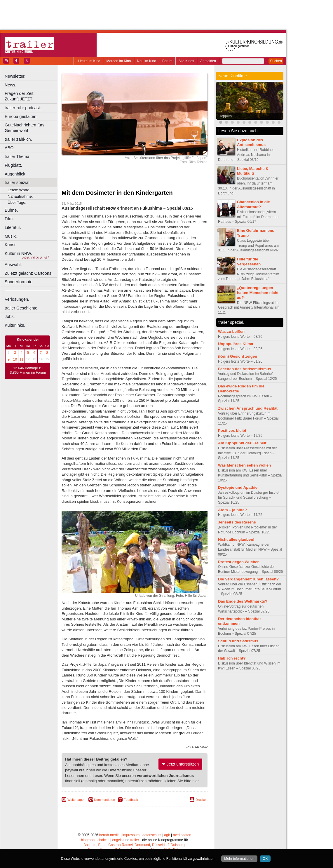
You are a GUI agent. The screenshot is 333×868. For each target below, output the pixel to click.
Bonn (102, 845)
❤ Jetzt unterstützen (180, 764)
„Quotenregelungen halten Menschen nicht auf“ (258, 293)
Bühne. (11, 210)
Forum (167, 61)
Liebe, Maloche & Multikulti (253, 171)
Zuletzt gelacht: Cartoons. (29, 273)
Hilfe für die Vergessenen (249, 262)
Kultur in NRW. (18, 253)
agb (167, 835)
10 (15, 359)
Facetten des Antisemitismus (245, 369)
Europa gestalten (21, 116)
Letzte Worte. (19, 190)
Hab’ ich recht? (232, 658)
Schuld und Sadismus (238, 641)
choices (103, 840)
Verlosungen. (17, 299)
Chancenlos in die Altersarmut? (253, 204)
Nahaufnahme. (20, 196)
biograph (88, 840)
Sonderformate (19, 282)
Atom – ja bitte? (232, 510)
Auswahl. (13, 265)
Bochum (90, 845)
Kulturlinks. (15, 325)
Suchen (276, 61)
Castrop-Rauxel (120, 845)
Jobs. (10, 316)
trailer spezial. (18, 182)
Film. (9, 219)
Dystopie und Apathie (238, 487)
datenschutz (152, 835)
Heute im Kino (89, 61)
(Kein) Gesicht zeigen (238, 356)
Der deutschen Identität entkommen (239, 621)
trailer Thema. (18, 156)
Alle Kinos (186, 61)
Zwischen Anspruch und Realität (248, 408)
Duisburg (178, 845)
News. (11, 85)
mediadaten (182, 835)
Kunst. (11, 245)
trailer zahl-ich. (18, 139)
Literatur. (13, 227)
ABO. (10, 148)
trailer (135, 840)
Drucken (202, 800)
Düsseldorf (160, 845)
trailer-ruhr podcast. (23, 108)
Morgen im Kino (118, 61)
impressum (131, 835)
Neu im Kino (147, 61)
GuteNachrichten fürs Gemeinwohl (25, 128)
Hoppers (225, 116)
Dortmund (142, 845)
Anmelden (208, 61)
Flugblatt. (13, 165)
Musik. (11, 236)
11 (21, 359)
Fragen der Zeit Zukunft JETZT (32, 96)
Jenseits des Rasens (237, 522)
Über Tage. (17, 202)
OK (265, 859)
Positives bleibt (232, 430)
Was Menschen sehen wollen (244, 465)
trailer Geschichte (21, 308)
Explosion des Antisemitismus (251, 142)
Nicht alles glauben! (236, 539)
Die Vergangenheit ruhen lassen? (248, 579)
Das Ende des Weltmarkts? (243, 601)
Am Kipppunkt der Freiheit (242, 443)
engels (117, 840)
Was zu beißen (231, 332)
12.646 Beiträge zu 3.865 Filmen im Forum (28, 370)
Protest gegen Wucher (238, 562)
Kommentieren (105, 800)
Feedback (131, 800)
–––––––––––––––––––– (28, 291)
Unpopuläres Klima (236, 344)
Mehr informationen (239, 859)
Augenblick (15, 174)
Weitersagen (76, 800)
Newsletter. (15, 76)
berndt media (109, 835)
